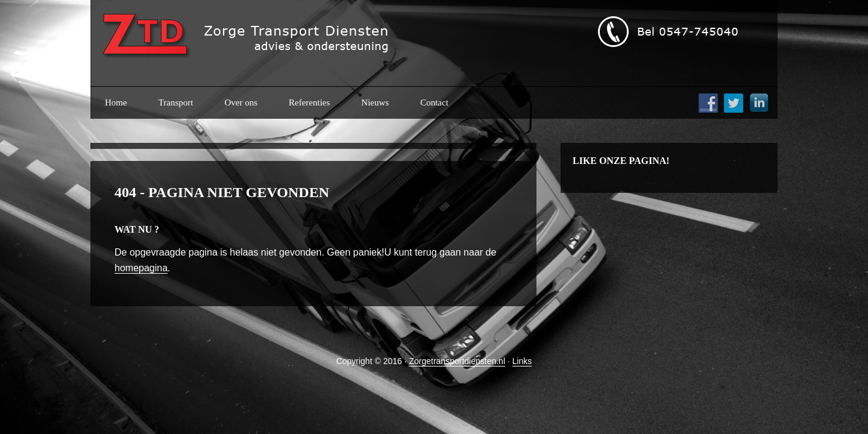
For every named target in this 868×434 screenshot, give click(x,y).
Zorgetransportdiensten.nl (457, 361)
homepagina (141, 268)
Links (522, 361)
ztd (268, 42)
